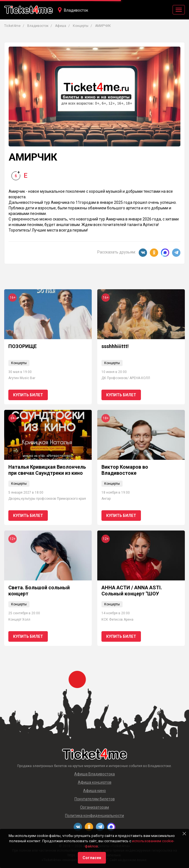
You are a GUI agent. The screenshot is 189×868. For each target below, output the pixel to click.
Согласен (92, 858)
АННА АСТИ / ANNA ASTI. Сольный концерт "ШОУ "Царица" (132, 593)
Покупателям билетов (95, 799)
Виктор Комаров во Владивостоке (125, 470)
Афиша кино (94, 791)
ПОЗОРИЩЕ (23, 346)
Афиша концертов (95, 782)
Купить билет (28, 395)
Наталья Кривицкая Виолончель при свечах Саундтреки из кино (47, 470)
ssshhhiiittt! (115, 346)
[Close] (184, 834)
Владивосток (76, 10)
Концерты (19, 363)
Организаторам (94, 807)
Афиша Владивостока (94, 774)
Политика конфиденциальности (94, 816)
